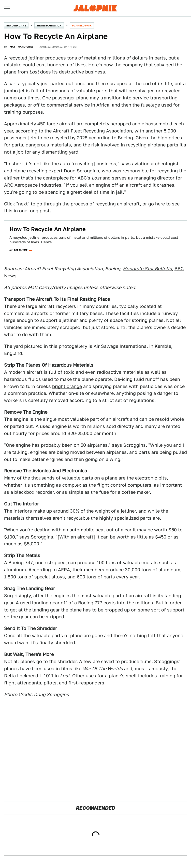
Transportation (49, 25)
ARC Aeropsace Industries (33, 185)
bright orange (67, 386)
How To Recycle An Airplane (48, 229)
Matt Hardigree (22, 47)
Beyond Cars (16, 25)
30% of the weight (90, 511)
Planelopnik (82, 25)
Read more (19, 250)
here (160, 204)
